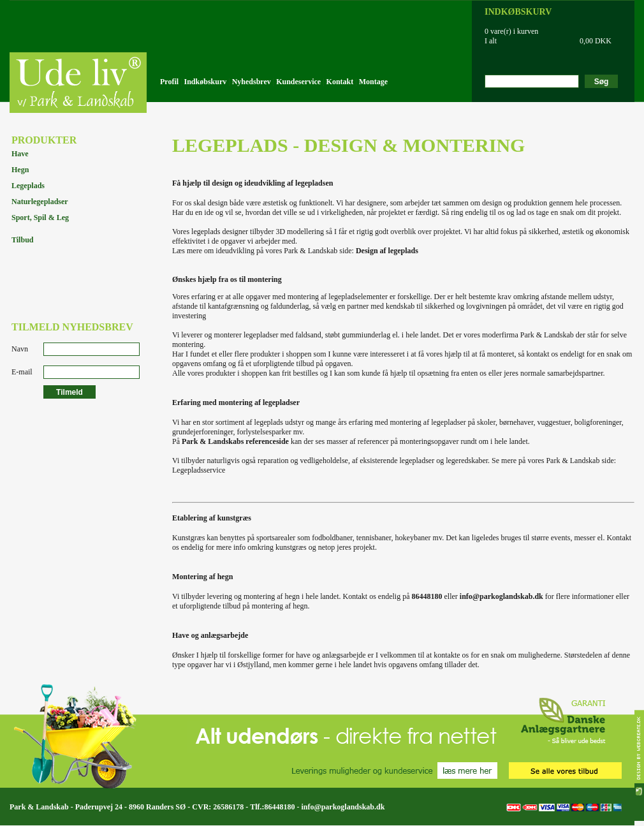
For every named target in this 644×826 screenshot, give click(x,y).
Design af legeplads (387, 251)
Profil (169, 82)
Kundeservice (298, 82)
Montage (373, 82)
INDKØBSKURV (518, 12)
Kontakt (340, 82)
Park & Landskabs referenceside (235, 441)
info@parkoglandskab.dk (501, 596)
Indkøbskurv (206, 82)
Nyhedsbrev (252, 82)
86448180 (427, 596)
